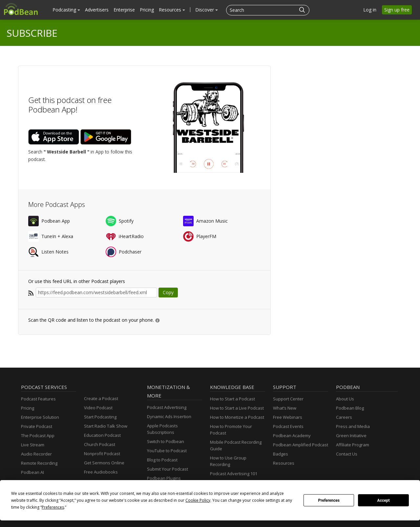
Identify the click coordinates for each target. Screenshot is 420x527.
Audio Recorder (36, 454)
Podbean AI (32, 472)
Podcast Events (288, 426)
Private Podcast (37, 426)
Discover (207, 10)
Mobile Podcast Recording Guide (236, 445)
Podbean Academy (292, 436)
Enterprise (124, 10)
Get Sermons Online (104, 463)
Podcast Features (38, 399)
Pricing (147, 10)
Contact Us (347, 454)
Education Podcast (102, 435)
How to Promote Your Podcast (231, 430)
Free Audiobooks (101, 472)
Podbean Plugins (164, 478)
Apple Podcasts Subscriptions (162, 429)
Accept (384, 500)
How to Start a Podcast (232, 399)
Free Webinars (288, 417)
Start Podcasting (100, 417)
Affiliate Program (353, 445)
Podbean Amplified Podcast (301, 445)
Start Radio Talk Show (106, 426)
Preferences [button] (53, 507)
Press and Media (353, 426)
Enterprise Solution (40, 417)
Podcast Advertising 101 (234, 474)
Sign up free (397, 10)
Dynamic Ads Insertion (169, 416)
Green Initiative (351, 436)
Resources (172, 10)
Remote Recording (39, 463)
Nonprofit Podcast (102, 454)
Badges (281, 454)
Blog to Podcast (162, 460)
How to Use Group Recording (228, 461)
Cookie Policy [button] (198, 500)
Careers (344, 417)
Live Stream (33, 445)
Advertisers (97, 10)
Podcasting (66, 10)
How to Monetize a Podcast (237, 417)
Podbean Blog (350, 408)
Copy (168, 292)
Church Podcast (100, 444)
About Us (345, 399)
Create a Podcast (101, 398)
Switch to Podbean (166, 441)
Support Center (288, 399)
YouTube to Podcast (167, 451)
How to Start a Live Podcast (237, 408)
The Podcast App (38, 436)
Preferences (329, 500)
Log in (370, 10)
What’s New (285, 408)
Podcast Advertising (167, 407)
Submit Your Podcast (168, 469)
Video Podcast (98, 408)
